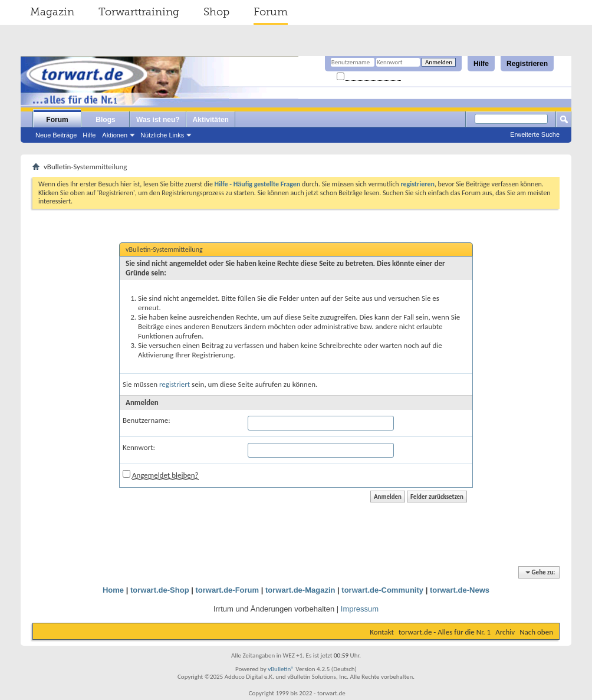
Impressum (360, 609)
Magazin (52, 12)
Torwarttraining (139, 12)
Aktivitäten (211, 120)
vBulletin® (281, 669)
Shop (216, 12)
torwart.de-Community (382, 590)
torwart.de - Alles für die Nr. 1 (445, 632)
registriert (175, 384)
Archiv (505, 632)
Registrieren (527, 64)
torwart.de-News (460, 590)
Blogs (105, 120)
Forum (271, 12)
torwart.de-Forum (228, 590)
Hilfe (481, 64)
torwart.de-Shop (160, 590)
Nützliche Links (162, 135)
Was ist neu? (158, 120)
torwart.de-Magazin (300, 590)
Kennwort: (139, 447)
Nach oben (536, 632)
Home (113, 590)
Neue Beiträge (56, 135)
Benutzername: (147, 420)
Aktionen (115, 135)
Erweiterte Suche (535, 134)
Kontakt (382, 632)
